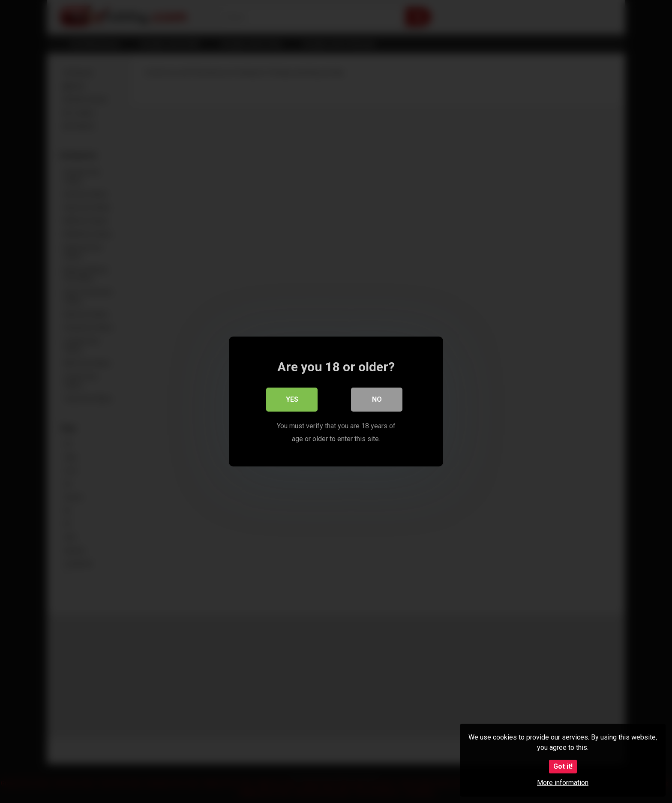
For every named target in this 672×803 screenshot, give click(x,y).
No (377, 399)
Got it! (563, 766)
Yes (292, 399)
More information (563, 783)
